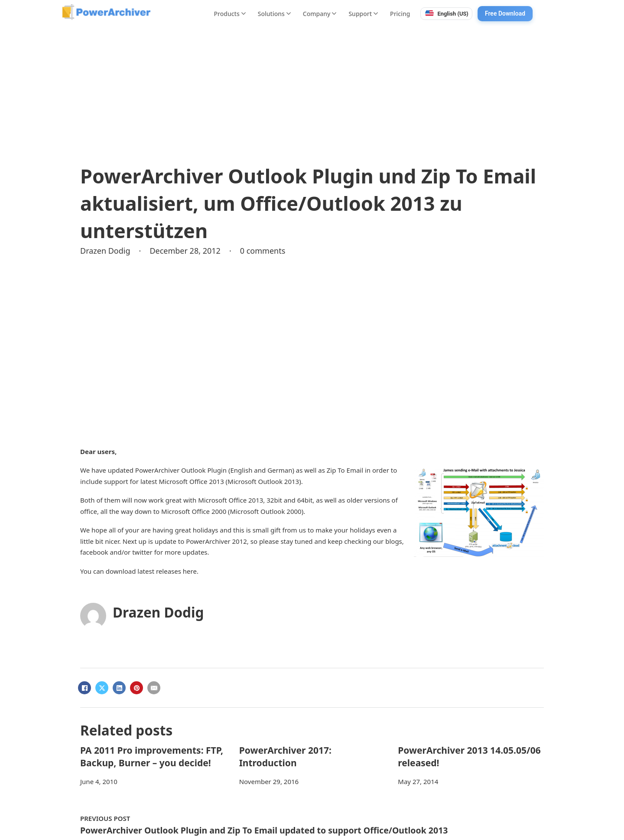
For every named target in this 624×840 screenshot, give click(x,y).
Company (320, 14)
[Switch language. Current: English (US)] (446, 14)
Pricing (400, 14)
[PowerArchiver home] (106, 12)
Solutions (274, 14)
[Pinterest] (136, 688)
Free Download (505, 13)
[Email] (154, 688)
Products (230, 14)
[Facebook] (84, 688)
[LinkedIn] (119, 688)
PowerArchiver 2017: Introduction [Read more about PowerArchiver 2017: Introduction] (285, 757)
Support (363, 14)
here (190, 571)
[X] (102, 688)
